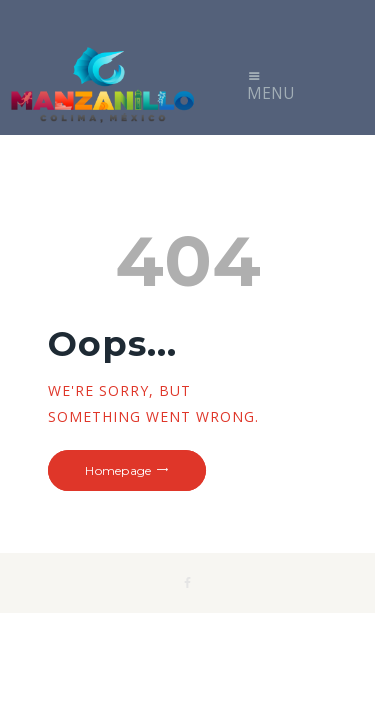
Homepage (118, 470)
